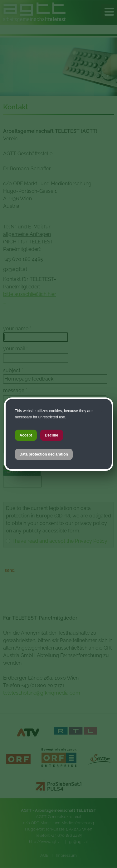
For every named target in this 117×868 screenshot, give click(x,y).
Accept (26, 435)
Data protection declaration (44, 454)
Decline (52, 435)
